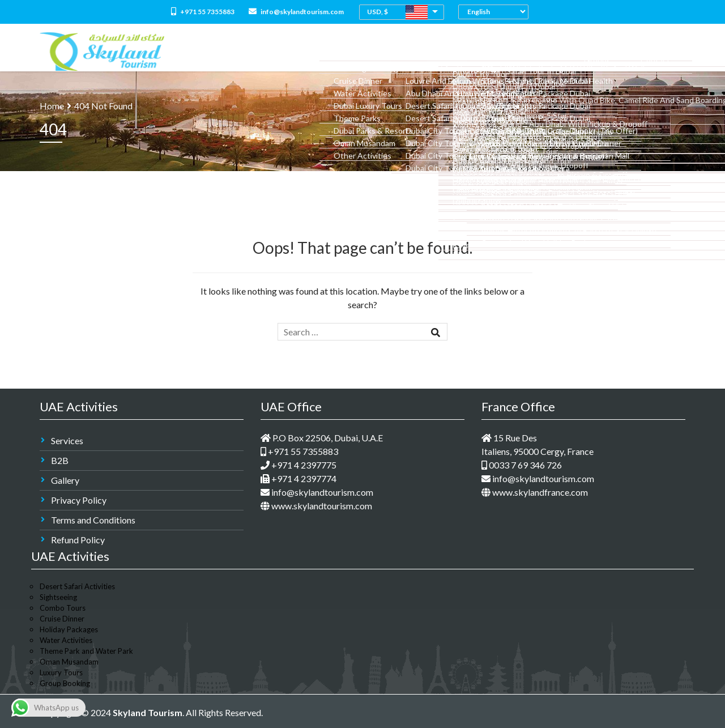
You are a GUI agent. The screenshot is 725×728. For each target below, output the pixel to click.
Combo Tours (395, 51)
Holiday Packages (69, 629)
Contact (663, 51)
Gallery (65, 480)
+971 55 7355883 (203, 12)
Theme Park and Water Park (86, 651)
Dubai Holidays (459, 51)
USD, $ (378, 12)
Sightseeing (58, 597)
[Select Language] (496, 12)
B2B (60, 460)
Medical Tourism (529, 51)
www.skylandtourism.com (316, 506)
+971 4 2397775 (298, 465)
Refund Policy (78, 540)
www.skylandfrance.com (535, 492)
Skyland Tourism (148, 712)
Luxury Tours (61, 672)
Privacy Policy (79, 500)
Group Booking (65, 683)
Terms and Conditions (93, 520)
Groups (620, 51)
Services (67, 440)
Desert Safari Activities (77, 586)
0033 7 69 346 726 (522, 465)
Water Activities (66, 640)
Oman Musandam (69, 662)
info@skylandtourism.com (296, 12)
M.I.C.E (583, 51)
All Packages (335, 51)
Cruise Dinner (62, 619)
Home (245, 51)
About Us (284, 51)
